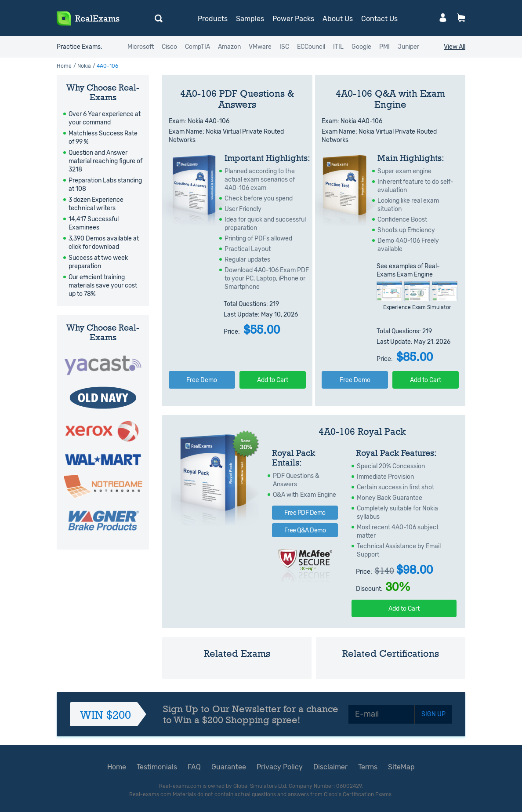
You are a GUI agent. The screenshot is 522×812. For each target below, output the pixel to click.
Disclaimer (330, 767)
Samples (250, 19)
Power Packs (293, 19)
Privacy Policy (280, 767)
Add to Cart (273, 380)
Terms (368, 767)
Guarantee (229, 767)
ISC (284, 47)
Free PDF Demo (305, 513)
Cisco (169, 47)
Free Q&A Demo (305, 530)
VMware (260, 47)
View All (455, 47)
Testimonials (157, 767)
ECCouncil (311, 47)
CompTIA (198, 47)
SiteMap (401, 767)
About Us (338, 19)
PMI (384, 47)
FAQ (194, 767)
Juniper (408, 47)
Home (64, 66)
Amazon (229, 47)
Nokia (84, 66)
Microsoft (141, 47)
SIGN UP (433, 714)
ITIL (338, 47)
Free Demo (202, 380)
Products (213, 19)
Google (361, 47)
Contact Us (379, 19)
